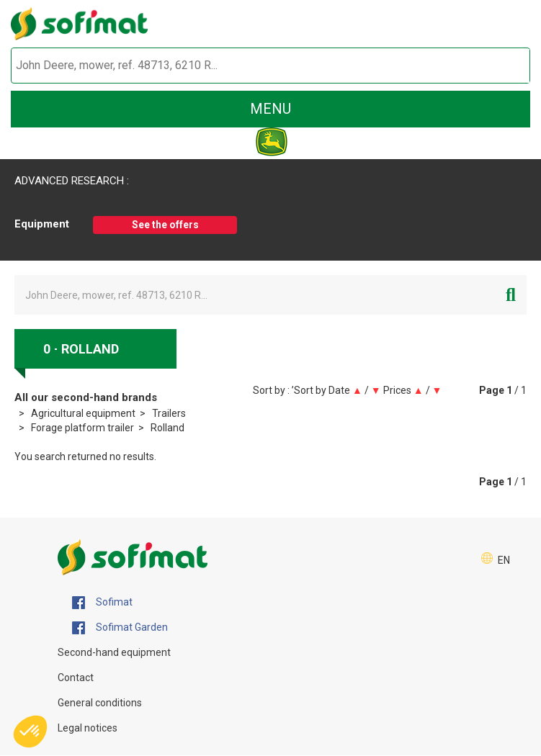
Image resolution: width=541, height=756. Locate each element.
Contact (76, 678)
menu (270, 109)
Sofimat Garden (120, 628)
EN (504, 560)
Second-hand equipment (114, 652)
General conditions (100, 703)
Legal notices (88, 728)
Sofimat (102, 603)
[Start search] (502, 66)
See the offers (165, 225)
